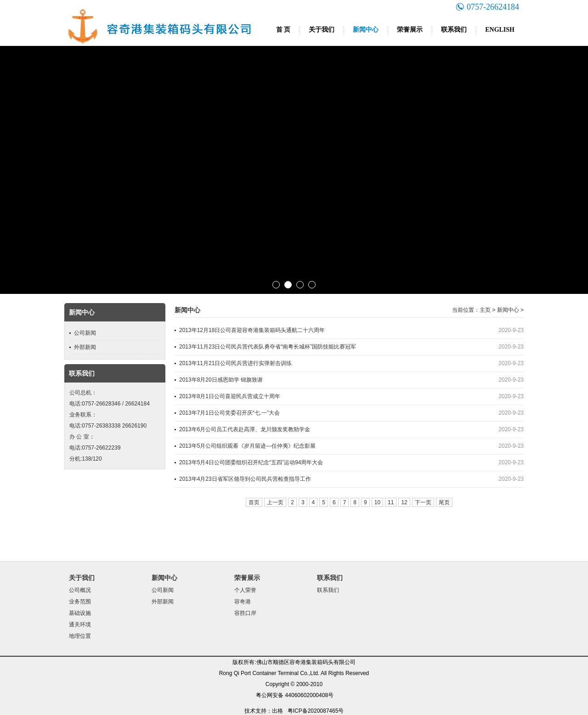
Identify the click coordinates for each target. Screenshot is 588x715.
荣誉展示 (410, 30)
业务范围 (80, 602)
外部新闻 (85, 347)
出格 (277, 711)
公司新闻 (85, 333)
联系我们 (454, 30)
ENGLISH (500, 30)
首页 (254, 502)
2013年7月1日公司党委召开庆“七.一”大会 (229, 413)
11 (391, 502)
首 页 (283, 30)
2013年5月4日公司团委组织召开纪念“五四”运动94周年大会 (251, 462)
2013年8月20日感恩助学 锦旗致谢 (221, 380)
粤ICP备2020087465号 (316, 711)
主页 (485, 310)
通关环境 (80, 625)
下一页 (423, 502)
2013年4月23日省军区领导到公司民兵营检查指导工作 (245, 479)
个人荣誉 (245, 590)
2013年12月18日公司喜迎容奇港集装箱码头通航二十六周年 (252, 330)
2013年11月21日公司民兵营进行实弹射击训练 (235, 363)
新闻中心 (366, 30)
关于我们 (322, 30)
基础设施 (80, 613)
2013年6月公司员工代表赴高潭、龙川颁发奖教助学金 (245, 429)
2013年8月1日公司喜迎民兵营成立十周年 (230, 396)
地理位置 (80, 636)
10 (377, 502)
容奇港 (243, 602)
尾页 (444, 502)
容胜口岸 (245, 613)
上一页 (275, 502)
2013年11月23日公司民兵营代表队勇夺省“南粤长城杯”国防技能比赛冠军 (268, 347)
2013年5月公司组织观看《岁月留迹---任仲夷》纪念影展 (247, 446)
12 (404, 502)
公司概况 (80, 590)
